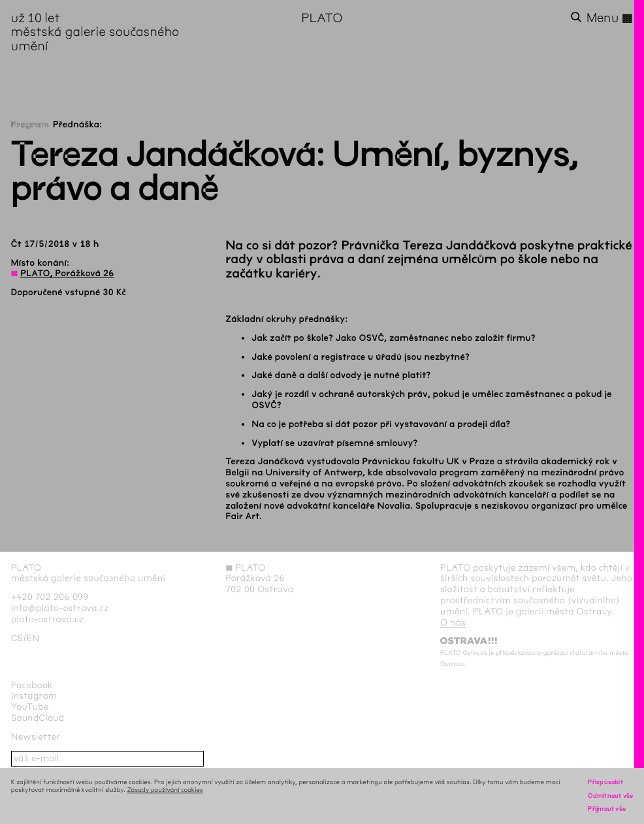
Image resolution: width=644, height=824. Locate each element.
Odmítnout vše (610, 796)
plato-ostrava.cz (47, 619)
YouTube (30, 707)
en (33, 638)
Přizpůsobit (605, 782)
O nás (453, 623)
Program (30, 124)
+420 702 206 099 (50, 597)
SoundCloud (38, 718)
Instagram (34, 696)
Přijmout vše (607, 809)
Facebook (32, 685)
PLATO (322, 18)
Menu (610, 18)
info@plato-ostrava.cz (60, 608)
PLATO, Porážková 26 (67, 273)
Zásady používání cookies (165, 790)
